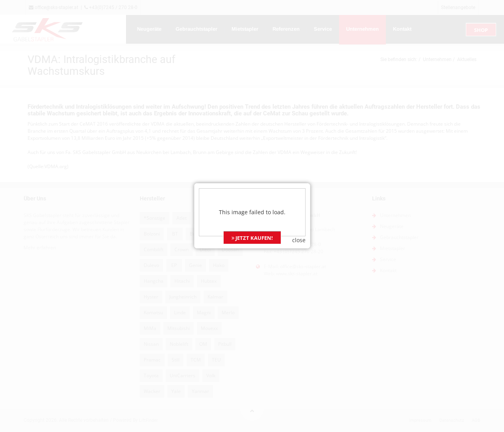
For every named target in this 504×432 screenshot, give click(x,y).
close (299, 234)
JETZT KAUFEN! (252, 232)
